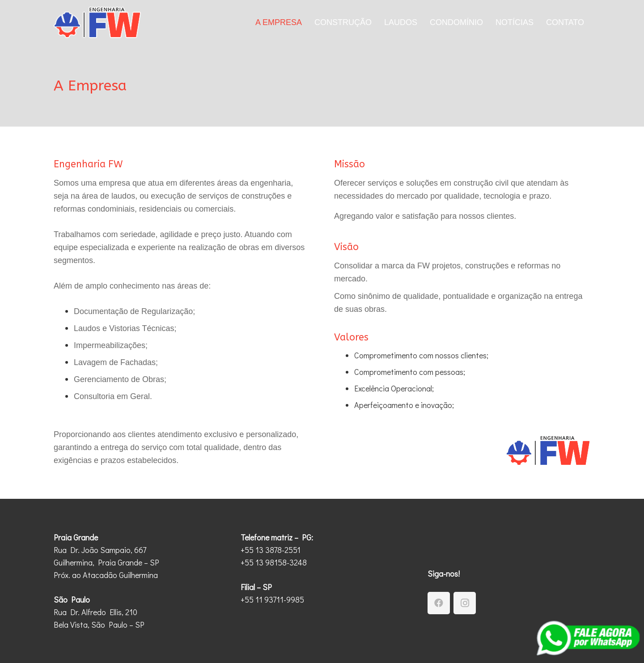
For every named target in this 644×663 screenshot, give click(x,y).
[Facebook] (439, 603)
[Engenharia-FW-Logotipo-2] (97, 22)
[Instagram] (465, 603)
